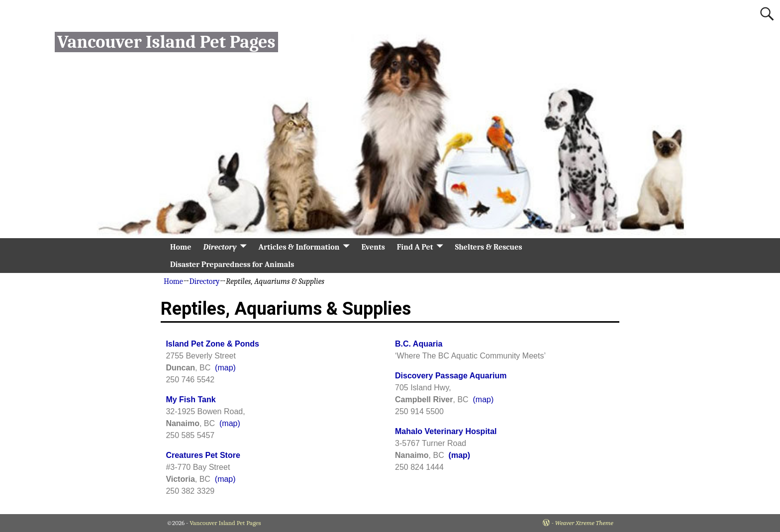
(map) (225, 368)
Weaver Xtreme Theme (584, 523)
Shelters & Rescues (489, 247)
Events (373, 247)
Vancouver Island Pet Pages (166, 42)
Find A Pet (415, 247)
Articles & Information (299, 247)
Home (181, 247)
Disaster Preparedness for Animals (232, 265)
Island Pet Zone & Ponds (212, 344)
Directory (220, 247)
